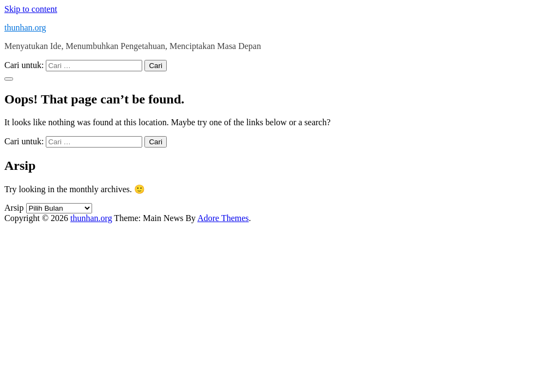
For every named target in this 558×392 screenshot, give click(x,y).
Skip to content (31, 9)
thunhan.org (25, 27)
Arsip (14, 208)
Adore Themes (223, 218)
